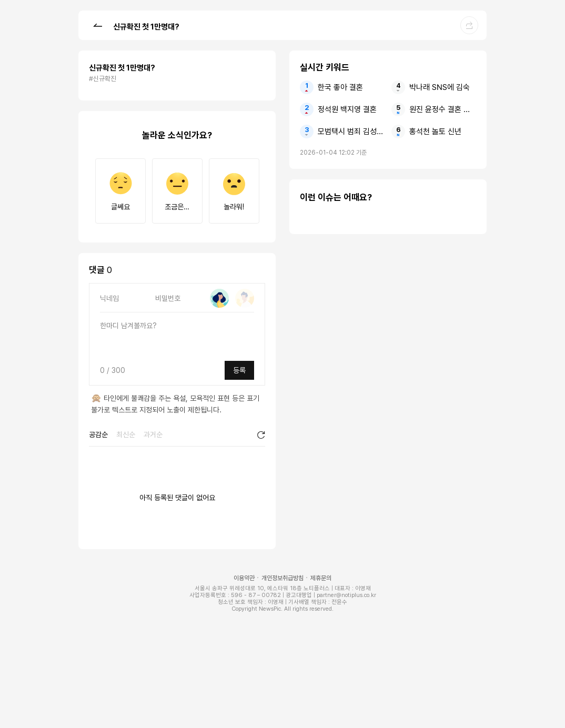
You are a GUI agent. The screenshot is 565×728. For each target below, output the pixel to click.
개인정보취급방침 (282, 578)
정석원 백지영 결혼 (347, 109)
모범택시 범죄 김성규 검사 (351, 132)
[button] (97, 25)
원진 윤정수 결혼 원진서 (443, 109)
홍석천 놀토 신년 (435, 132)
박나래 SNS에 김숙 (440, 87)
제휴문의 (321, 578)
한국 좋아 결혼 (340, 87)
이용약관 (244, 578)
